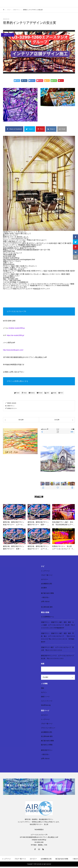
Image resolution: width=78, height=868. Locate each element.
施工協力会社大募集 (47, 593)
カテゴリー (45, 579)
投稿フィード (45, 697)
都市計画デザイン (47, 750)
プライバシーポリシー (48, 728)
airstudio (14, 403)
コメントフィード (47, 701)
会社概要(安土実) (46, 584)
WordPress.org (46, 705)
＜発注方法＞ (45, 597)
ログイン (44, 692)
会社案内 (44, 588)
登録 (42, 688)
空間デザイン (8, 35)
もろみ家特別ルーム (47, 617)
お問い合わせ (45, 601)
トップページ (45, 571)
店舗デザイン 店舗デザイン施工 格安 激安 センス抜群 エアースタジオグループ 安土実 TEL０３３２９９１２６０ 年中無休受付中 (58, 625)
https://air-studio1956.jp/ (15, 335)
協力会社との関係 (47, 745)
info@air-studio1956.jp (16, 328)
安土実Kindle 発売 (47, 607)
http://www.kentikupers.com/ (13, 350)
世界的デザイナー (12, 408)
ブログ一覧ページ (47, 575)
